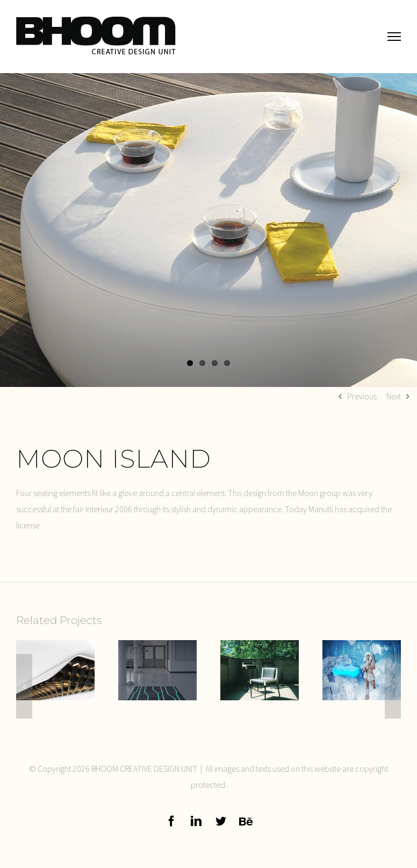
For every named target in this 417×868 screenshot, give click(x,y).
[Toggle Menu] (394, 36)
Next (394, 396)
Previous (362, 396)
